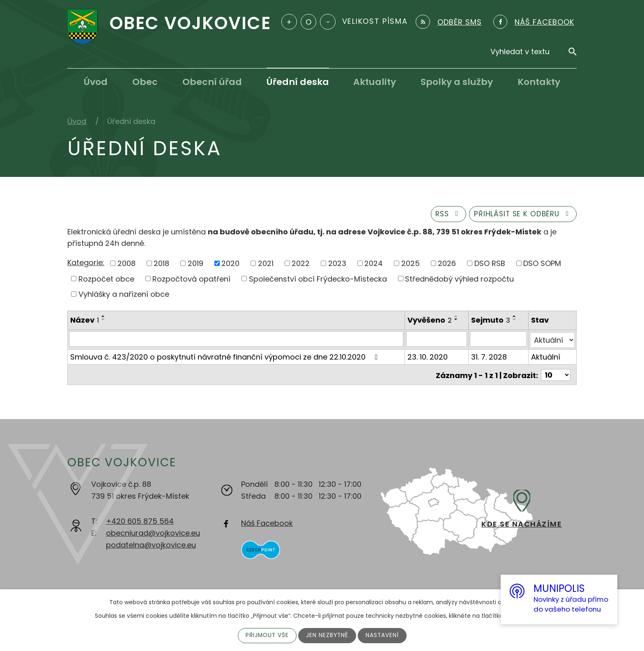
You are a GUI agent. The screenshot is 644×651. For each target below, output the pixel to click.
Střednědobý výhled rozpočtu (459, 280)
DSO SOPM (542, 264)
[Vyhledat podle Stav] (552, 340)
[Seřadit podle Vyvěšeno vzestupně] (457, 317)
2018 (161, 264)
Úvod (96, 82)
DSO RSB (490, 264)
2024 (374, 264)
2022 (301, 264)
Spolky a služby (457, 82)
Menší (328, 22)
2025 (411, 264)
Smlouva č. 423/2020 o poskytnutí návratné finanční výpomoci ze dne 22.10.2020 (225, 356)
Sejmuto (491, 321)
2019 (195, 264)
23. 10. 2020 (428, 356)
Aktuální (546, 356)
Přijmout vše (266, 635)
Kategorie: (86, 264)
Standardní (308, 22)
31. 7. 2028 (489, 356)
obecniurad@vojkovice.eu (153, 533)
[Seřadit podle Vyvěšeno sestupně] (457, 321)
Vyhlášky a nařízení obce (124, 295)
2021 (266, 264)
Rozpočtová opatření (191, 280)
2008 (126, 264)
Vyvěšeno (430, 321)
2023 (337, 264)
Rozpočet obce (106, 280)
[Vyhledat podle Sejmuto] (499, 340)
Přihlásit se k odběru (521, 215)
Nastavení (383, 635)
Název (85, 321)
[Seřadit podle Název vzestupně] (103, 317)
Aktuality (375, 82)
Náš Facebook (267, 523)
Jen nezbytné (328, 635)
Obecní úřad (212, 82)
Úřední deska (298, 82)
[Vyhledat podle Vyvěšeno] (437, 340)
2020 (230, 264)
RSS (443, 215)
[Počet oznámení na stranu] (556, 374)
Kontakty (539, 82)
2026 (447, 264)
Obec (145, 82)
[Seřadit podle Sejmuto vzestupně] (515, 317)
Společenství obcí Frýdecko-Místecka (318, 280)
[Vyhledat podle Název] (236, 340)
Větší (289, 22)
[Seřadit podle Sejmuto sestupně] (515, 321)
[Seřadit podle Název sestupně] (103, 321)
